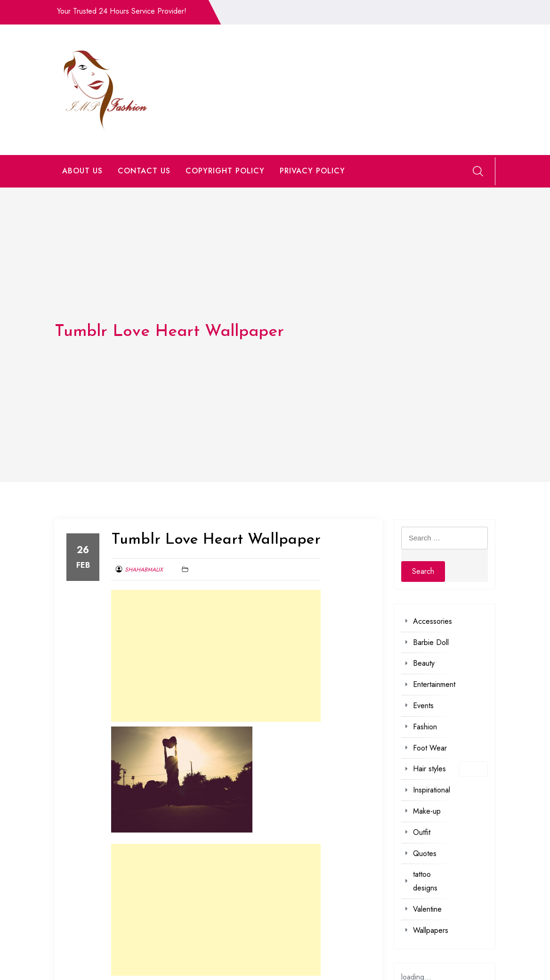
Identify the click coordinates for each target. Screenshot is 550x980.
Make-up (427, 811)
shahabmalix (144, 570)
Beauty (424, 663)
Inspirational (432, 790)
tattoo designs (425, 881)
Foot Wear (430, 748)
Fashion (425, 727)
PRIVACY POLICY (312, 171)
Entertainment (434, 684)
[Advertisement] (216, 656)
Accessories (433, 621)
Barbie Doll (431, 642)
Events (423, 706)
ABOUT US (82, 171)
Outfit (422, 832)
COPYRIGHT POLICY (225, 171)
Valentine (427, 909)
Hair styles (429, 769)
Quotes (425, 853)
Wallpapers (431, 930)
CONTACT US (144, 171)
